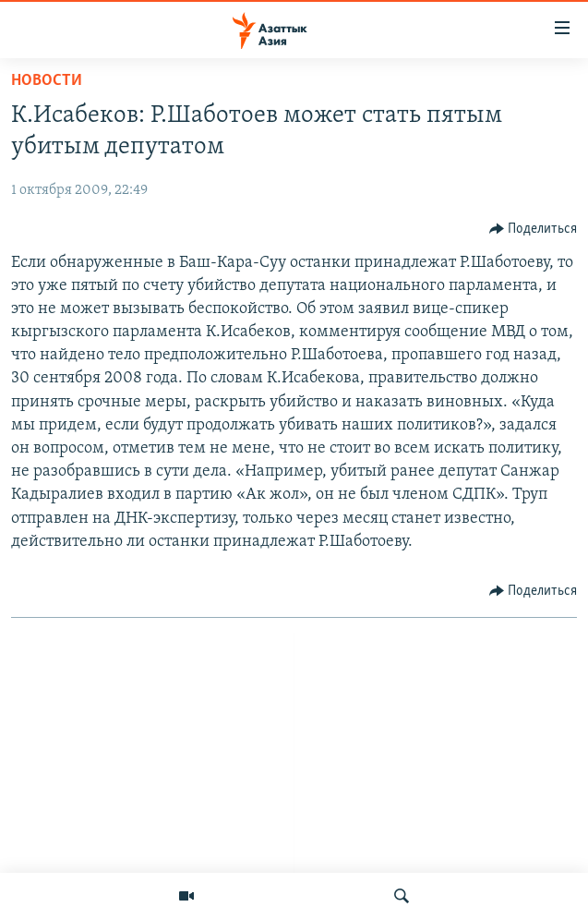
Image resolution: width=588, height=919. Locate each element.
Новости (47, 81)
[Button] (534, 229)
